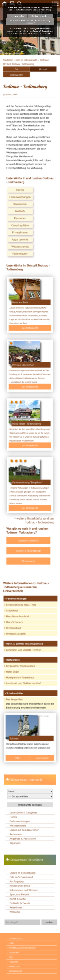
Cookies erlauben (17, 16)
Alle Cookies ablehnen (40, 16)
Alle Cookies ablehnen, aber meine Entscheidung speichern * (30, 22)
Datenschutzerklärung (42, 10)
